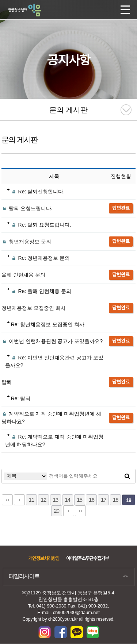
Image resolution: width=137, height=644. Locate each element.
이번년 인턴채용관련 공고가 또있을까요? (52, 341)
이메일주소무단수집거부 (87, 559)
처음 (7, 500)
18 (116, 500)
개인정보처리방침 (44, 559)
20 (56, 511)
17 (104, 500)
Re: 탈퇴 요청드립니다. (39, 225)
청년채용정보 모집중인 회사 (34, 308)
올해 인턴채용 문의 (23, 275)
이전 (19, 500)
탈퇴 (7, 382)
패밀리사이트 (24, 576)
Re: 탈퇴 (19, 398)
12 (43, 500)
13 (55, 500)
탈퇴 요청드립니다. (27, 208)
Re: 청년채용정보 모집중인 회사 (46, 324)
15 (79, 500)
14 (67, 500)
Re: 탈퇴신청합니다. (36, 192)
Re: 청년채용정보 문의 (38, 258)
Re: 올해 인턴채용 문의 (39, 291)
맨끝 (80, 511)
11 (32, 500)
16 (92, 500)
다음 (69, 511)
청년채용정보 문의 (26, 242)
